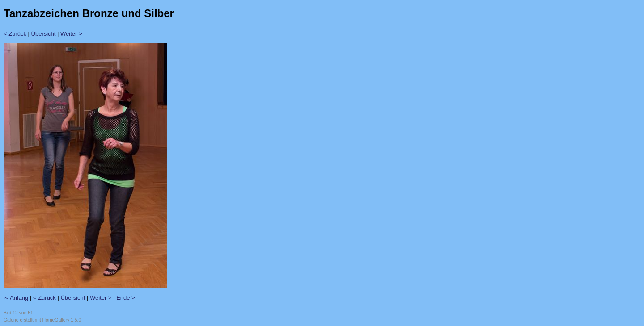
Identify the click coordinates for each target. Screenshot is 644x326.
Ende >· (126, 298)
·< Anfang (16, 298)
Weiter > (71, 34)
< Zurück (15, 34)
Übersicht (44, 34)
